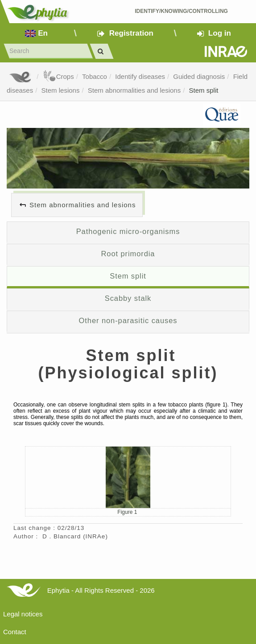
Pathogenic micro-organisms (128, 231)
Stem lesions (61, 90)
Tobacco (95, 76)
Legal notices (23, 614)
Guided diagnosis (199, 76)
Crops (58, 76)
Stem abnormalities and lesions (134, 90)
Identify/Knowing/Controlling (181, 11)
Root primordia (128, 254)
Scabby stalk (128, 298)
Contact (15, 632)
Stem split (204, 90)
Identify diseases (140, 76)
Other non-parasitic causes (128, 320)
